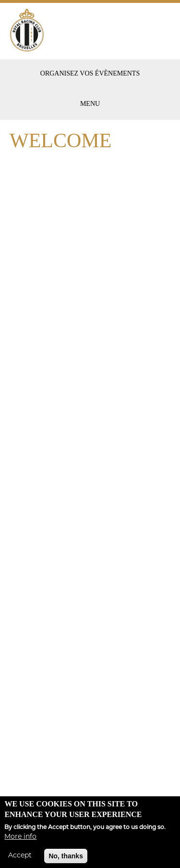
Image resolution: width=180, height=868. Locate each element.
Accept (20, 860)
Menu (90, 104)
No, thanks (66, 860)
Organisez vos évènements (90, 73)
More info (20, 841)
